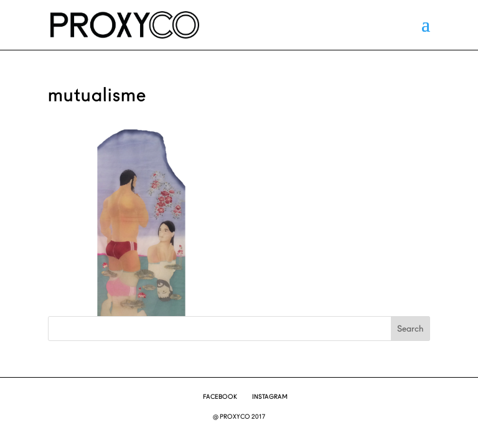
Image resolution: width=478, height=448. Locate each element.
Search (410, 329)
